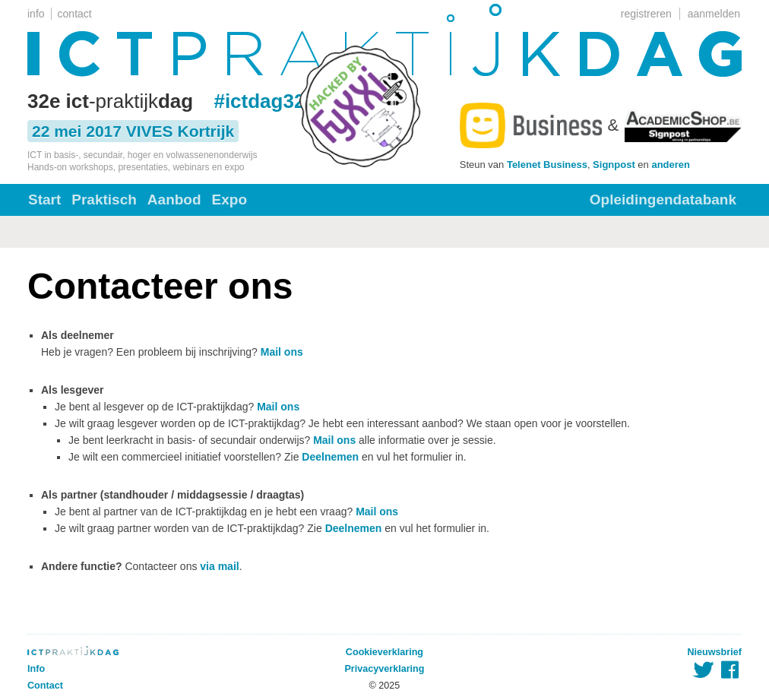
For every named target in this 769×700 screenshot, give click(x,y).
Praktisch (104, 200)
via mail (219, 566)
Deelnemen (330, 457)
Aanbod (174, 200)
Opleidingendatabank (663, 200)
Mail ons (282, 352)
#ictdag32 (259, 101)
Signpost (614, 165)
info (36, 14)
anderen (671, 165)
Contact (45, 686)
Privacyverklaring (384, 669)
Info (36, 669)
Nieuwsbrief (715, 652)
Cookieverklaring (384, 652)
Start (44, 200)
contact (75, 14)
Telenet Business (547, 165)
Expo (229, 200)
